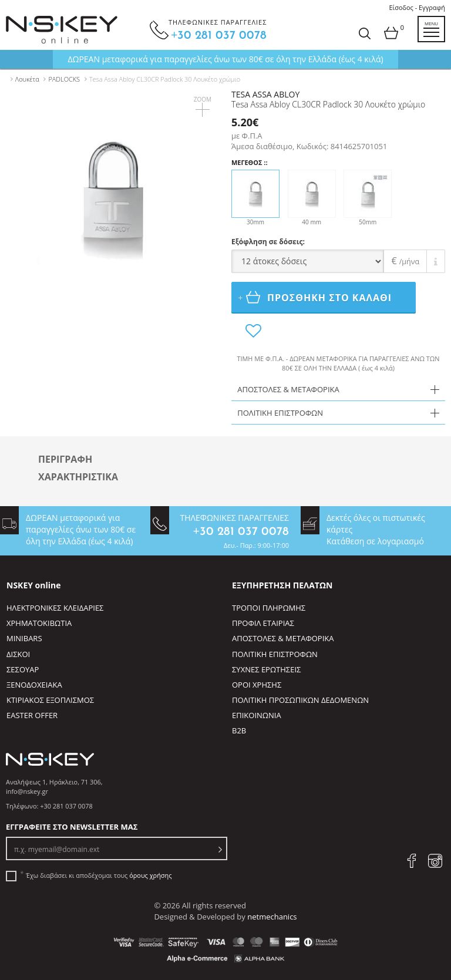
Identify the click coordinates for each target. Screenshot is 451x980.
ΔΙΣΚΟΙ (18, 654)
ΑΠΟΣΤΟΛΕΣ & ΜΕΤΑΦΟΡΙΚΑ (283, 638)
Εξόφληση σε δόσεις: (268, 242)
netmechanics (272, 917)
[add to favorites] (253, 331)
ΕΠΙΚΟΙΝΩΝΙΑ (257, 715)
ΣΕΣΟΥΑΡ (23, 669)
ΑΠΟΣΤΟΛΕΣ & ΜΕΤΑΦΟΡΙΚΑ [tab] (288, 389)
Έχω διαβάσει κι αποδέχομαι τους (99, 875)
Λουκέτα (27, 79)
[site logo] (62, 30)
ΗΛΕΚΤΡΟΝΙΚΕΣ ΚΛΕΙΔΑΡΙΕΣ (55, 608)
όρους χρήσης (150, 875)
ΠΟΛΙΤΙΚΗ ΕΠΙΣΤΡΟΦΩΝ (275, 654)
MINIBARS (24, 638)
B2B (239, 730)
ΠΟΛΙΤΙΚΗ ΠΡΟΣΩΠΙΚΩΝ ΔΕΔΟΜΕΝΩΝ (300, 700)
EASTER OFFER (32, 715)
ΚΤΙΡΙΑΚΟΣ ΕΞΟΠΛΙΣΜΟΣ (50, 700)
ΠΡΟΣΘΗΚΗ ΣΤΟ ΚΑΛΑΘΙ (319, 297)
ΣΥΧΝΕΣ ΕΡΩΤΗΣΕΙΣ (266, 669)
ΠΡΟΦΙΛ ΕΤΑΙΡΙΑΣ (263, 623)
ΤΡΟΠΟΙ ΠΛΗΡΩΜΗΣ (269, 608)
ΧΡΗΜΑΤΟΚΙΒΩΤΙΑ (39, 623)
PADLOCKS (64, 79)
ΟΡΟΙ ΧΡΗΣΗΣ (257, 685)
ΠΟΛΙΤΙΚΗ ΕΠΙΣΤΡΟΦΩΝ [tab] (280, 413)
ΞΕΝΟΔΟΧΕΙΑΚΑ (34, 685)
